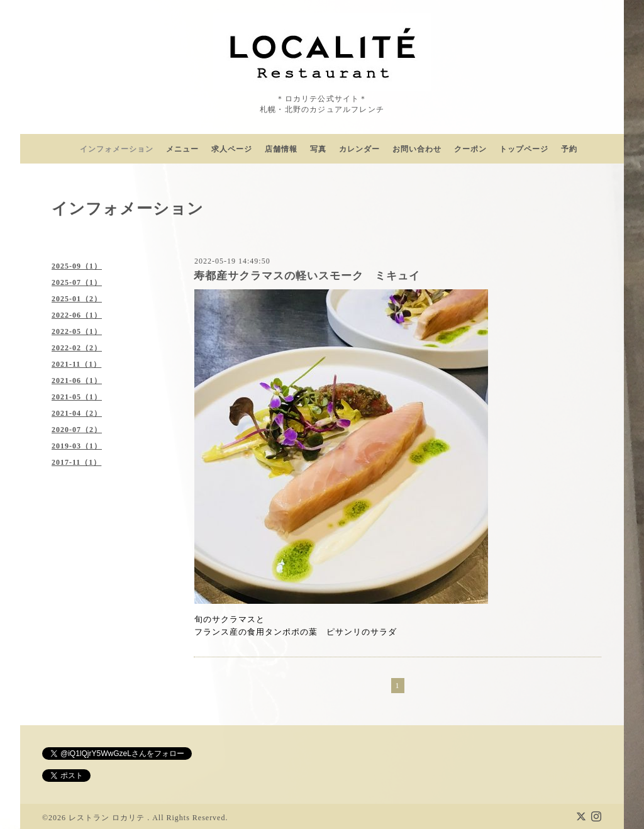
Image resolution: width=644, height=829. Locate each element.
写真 (318, 149)
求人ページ (232, 149)
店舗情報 (281, 149)
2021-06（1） (77, 381)
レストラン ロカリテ (108, 818)
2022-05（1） (77, 331)
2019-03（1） (77, 446)
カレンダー (359, 149)
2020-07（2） (77, 430)
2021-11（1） (76, 364)
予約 (569, 149)
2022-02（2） (77, 348)
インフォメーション (117, 149)
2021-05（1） (77, 397)
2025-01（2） (77, 299)
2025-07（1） (77, 282)
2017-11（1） (76, 462)
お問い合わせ (417, 149)
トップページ (524, 149)
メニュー (182, 149)
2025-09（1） (77, 266)
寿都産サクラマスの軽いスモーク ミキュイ (307, 276)
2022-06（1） (77, 315)
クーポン (470, 149)
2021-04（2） (77, 413)
